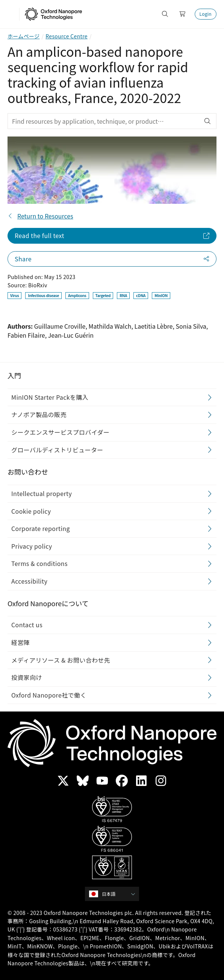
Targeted (103, 295)
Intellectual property (42, 493)
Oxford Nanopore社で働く (49, 695)
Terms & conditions (39, 563)
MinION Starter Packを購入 (50, 397)
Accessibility (29, 581)
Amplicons (77, 295)
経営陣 (20, 642)
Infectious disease (43, 295)
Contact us (27, 625)
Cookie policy (31, 511)
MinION (161, 295)
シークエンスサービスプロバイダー (60, 432)
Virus (14, 295)
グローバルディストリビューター (57, 450)
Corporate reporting (41, 528)
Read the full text (39, 235)
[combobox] (114, 894)
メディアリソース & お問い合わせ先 (61, 660)
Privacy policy (32, 546)
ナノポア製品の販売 (39, 415)
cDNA (141, 295)
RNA (123, 295)
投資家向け (27, 677)
